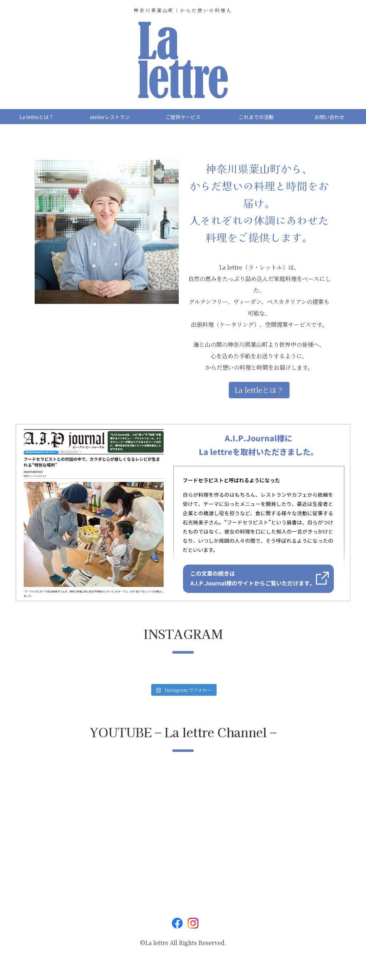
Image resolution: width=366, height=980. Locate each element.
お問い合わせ (330, 117)
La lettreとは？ (37, 117)
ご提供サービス (183, 117)
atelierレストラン (110, 117)
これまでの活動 (256, 117)
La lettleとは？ (259, 390)
